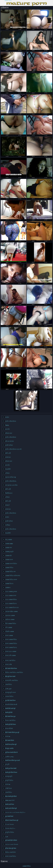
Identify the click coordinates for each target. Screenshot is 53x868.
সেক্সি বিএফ (8, 788)
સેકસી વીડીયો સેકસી (11, 704)
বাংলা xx (8, 736)
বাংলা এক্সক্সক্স (9, 636)
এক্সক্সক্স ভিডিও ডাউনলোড (13, 576)
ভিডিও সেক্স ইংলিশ (10, 852)
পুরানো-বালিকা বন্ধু (11, 477)
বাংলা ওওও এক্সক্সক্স (11, 652)
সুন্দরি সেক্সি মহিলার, (11, 481)
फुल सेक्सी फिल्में (9, 816)
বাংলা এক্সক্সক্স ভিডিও (11, 644)
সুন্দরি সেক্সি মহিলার (11, 421)
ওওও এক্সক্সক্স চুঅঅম (11, 592)
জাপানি (7, 429)
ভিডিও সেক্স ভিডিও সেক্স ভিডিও (14, 673)
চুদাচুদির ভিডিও (10, 832)
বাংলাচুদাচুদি (9, 776)
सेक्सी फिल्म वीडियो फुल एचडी (13, 760)
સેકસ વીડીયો (9, 728)
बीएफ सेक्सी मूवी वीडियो (11, 796)
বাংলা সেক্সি (8, 665)
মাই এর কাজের (10, 441)
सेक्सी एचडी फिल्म (10, 804)
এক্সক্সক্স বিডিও (9, 568)
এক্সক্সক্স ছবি (8, 556)
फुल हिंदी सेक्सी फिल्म (10, 700)
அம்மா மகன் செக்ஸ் (12, 844)
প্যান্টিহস (8, 525)
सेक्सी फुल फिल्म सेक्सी (11, 768)
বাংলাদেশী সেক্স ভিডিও (12, 680)
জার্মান (7, 417)
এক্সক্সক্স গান (8, 548)
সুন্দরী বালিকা (9, 445)
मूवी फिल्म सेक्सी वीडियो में (11, 752)
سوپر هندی (8, 688)
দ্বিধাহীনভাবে (9, 493)
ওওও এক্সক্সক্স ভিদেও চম (12, 608)
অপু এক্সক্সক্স (9, 540)
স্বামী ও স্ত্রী (8, 453)
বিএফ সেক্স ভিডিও (10, 720)
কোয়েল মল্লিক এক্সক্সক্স (11, 612)
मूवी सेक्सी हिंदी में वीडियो (11, 840)
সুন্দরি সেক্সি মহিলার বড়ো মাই (13, 449)
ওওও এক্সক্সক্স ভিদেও (11, 604)
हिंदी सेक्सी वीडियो (10, 740)
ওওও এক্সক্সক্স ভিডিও (11, 600)
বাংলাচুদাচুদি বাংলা (11, 692)
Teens (7, 425)
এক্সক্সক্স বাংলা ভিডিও (11, 564)
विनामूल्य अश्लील (9, 748)
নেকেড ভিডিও (9, 696)
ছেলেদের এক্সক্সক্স (10, 616)
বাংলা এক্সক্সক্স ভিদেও (11, 648)
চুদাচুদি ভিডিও (9, 780)
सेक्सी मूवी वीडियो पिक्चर (11, 772)
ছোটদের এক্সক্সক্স (10, 620)
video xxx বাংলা (10, 800)
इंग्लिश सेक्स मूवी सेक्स (11, 848)
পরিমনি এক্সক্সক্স (10, 632)
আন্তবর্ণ (7, 505)
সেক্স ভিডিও (9, 684)
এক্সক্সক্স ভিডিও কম (10, 572)
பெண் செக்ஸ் (10, 824)
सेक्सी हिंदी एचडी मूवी (10, 708)
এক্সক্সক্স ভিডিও (8, 1)
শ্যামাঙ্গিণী (8, 469)
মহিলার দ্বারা (9, 433)
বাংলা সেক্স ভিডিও (10, 661)
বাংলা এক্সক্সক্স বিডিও (11, 640)
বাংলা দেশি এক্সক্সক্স (10, 656)
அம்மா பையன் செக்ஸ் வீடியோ (15, 812)
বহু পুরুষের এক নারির (11, 485)
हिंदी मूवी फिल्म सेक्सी (10, 676)
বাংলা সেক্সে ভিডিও (11, 856)
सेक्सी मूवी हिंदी (9, 712)
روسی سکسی (10, 756)
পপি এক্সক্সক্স (9, 628)
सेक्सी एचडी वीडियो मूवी (11, 808)
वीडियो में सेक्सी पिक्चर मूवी (12, 820)
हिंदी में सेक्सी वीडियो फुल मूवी (12, 732)
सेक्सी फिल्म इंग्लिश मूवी (11, 744)
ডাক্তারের (8, 457)
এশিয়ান (7, 473)
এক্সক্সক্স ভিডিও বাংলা (11, 580)
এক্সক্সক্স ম (8, 588)
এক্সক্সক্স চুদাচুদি (9, 552)
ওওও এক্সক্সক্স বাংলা (11, 596)
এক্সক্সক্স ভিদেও (9, 584)
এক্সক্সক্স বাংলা (9, 560)
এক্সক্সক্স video (9, 544)
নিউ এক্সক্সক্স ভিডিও (11, 624)
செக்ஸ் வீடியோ (10, 828)
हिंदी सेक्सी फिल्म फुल (10, 716)
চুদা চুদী (7, 764)
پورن (7, 836)
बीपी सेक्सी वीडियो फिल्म (11, 669)
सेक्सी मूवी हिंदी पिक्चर (11, 724)
